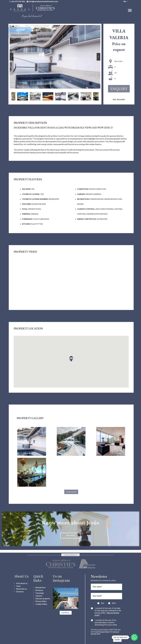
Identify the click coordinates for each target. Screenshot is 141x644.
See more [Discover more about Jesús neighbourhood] (70, 535)
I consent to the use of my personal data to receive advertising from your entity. (106, 623)
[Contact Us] (38, 596)
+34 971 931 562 (18, 1)
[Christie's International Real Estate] (19, 592)
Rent (114, 603)
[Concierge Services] (39, 593)
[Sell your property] (42, 599)
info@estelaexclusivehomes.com (43, 1)
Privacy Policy (104, 632)
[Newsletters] (40, 588)
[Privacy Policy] (40, 601)
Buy (103, 603)
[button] (66, 613)
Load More (71, 492)
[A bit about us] (21, 583)
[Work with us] (20, 589)
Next (98, 57)
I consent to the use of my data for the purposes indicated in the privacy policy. (108, 612)
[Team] (17, 586)
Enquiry (119, 89)
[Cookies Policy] (40, 604)
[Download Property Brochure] (38, 590)
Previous (11, 57)
